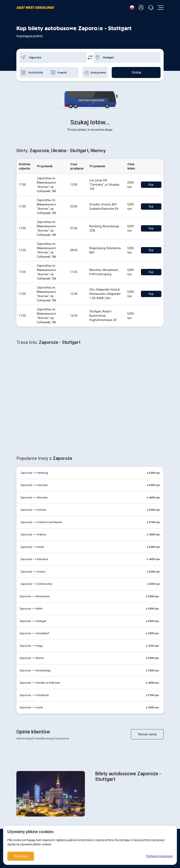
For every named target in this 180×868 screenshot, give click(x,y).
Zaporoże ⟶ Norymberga (35, 606)
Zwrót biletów (25, 798)
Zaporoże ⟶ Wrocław (34, 433)
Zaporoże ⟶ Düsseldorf (34, 569)
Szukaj (136, 72)
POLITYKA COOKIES (105, 798)
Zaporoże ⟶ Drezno (33, 508)
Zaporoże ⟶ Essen (32, 483)
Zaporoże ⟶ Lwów (31, 643)
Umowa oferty (101, 805)
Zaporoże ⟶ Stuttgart (33, 557)
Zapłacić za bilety (27, 805)
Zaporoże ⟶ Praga (31, 582)
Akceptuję (21, 856)
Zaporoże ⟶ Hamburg (34, 409)
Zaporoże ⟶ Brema (32, 594)
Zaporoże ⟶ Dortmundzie (36, 520)
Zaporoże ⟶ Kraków (33, 470)
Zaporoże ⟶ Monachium (35, 532)
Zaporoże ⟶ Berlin (31, 544)
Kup (151, 120)
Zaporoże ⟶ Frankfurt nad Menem (41, 458)
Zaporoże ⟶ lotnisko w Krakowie (40, 619)
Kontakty (22, 818)
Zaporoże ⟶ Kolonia (33, 446)
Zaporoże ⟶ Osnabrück (34, 631)
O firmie (21, 812)
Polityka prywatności (159, 856)
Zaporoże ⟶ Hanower (34, 421)
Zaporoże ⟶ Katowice (34, 495)
